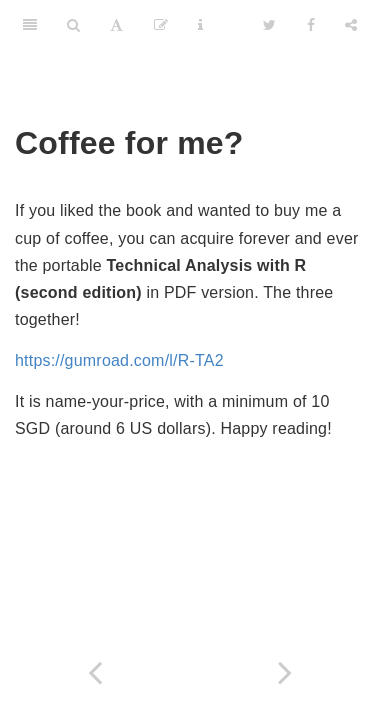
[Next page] (285, 672)
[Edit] (161, 25)
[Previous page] (95, 672)
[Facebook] (311, 25)
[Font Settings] (116, 25)
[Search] (73, 25)
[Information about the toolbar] (200, 25)
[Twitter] (269, 25)
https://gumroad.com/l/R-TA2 (119, 360)
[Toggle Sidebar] (30, 25)
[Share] (351, 25)
